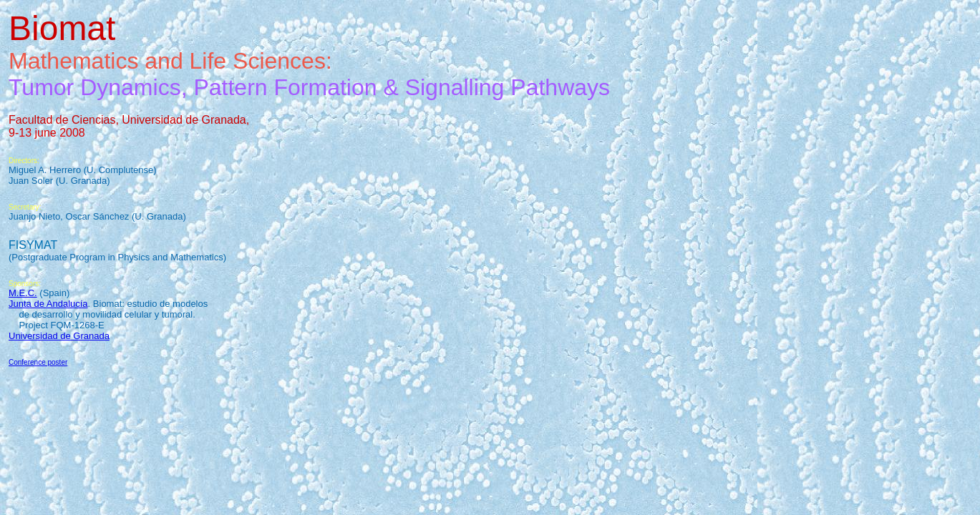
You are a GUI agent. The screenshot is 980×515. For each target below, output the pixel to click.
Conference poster (38, 362)
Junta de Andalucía (48, 304)
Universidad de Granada (59, 336)
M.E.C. (23, 293)
